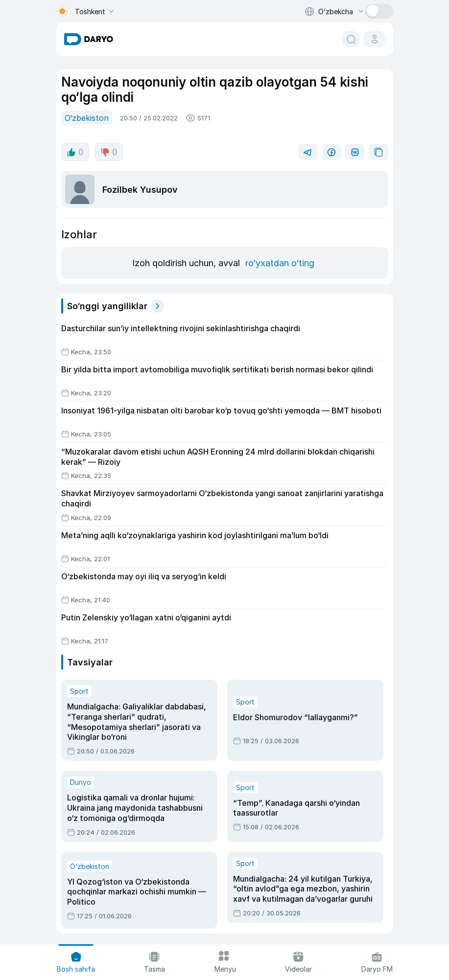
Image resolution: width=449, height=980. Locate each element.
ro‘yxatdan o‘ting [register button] (278, 262)
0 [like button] (75, 151)
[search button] (351, 39)
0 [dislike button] (107, 151)
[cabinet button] (375, 39)
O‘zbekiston (85, 117)
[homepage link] (89, 39)
